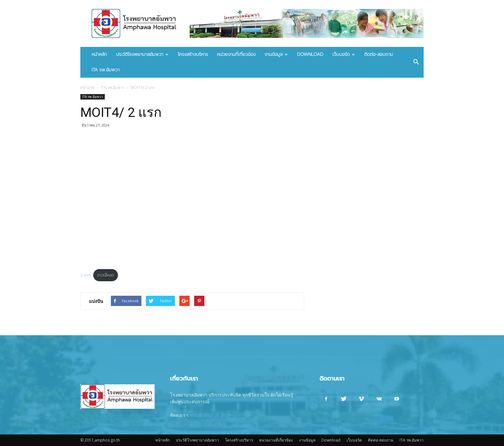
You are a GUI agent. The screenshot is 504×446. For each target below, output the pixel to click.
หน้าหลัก (99, 54)
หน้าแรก (87, 87)
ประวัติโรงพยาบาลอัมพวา (142, 54)
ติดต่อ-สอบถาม (379, 54)
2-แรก (85, 275)
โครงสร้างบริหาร (193, 54)
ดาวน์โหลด (106, 275)
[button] (416, 62)
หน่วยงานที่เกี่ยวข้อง (236, 54)
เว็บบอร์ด (344, 54)
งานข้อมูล (276, 54)
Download (310, 54)
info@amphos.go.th (211, 415)
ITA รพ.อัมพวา (106, 70)
